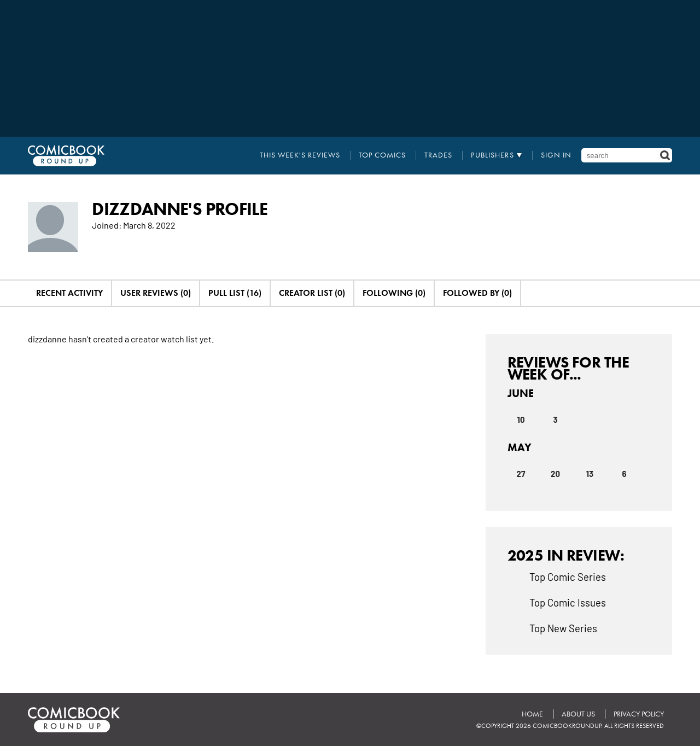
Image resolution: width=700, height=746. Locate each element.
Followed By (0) (477, 293)
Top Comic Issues (568, 602)
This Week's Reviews (300, 155)
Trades (438, 155)
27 (521, 474)
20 (555, 474)
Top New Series (563, 628)
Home (532, 714)
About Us (578, 714)
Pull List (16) (235, 293)
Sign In (556, 155)
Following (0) (394, 293)
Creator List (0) (312, 293)
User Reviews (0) (156, 293)
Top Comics (382, 155)
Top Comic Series (568, 576)
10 (521, 419)
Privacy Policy (639, 714)
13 (590, 474)
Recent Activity (69, 293)
